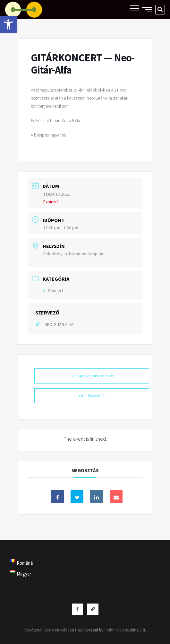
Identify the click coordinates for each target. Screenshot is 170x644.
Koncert (53, 290)
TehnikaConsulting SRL (126, 630)
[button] (8, 24)
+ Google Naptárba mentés (92, 376)
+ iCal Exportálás (92, 396)
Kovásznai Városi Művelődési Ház (53, 630)
